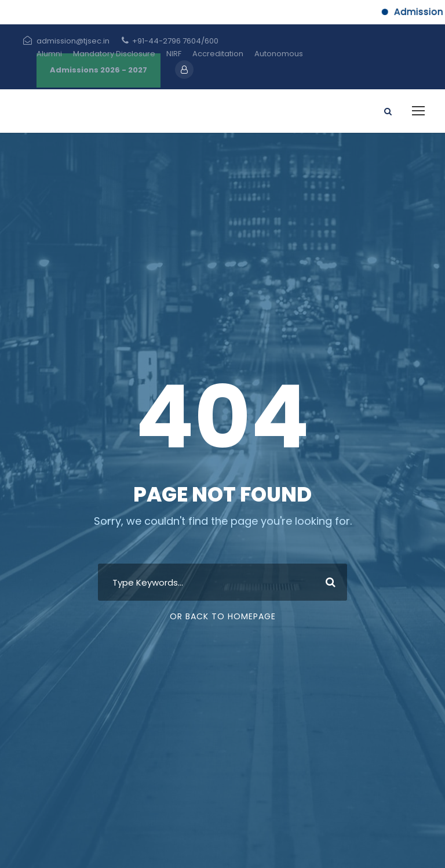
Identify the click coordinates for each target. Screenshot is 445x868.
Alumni (49, 54)
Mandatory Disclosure (114, 54)
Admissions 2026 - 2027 (99, 70)
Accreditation (218, 54)
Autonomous (279, 54)
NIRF (174, 54)
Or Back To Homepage (223, 616)
